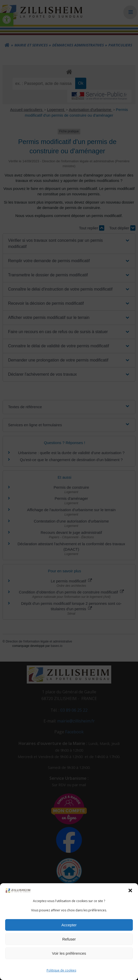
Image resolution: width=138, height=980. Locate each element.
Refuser (69, 939)
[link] (18, 890)
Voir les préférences (69, 953)
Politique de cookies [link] (61, 970)
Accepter (69, 925)
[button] (130, 890)
